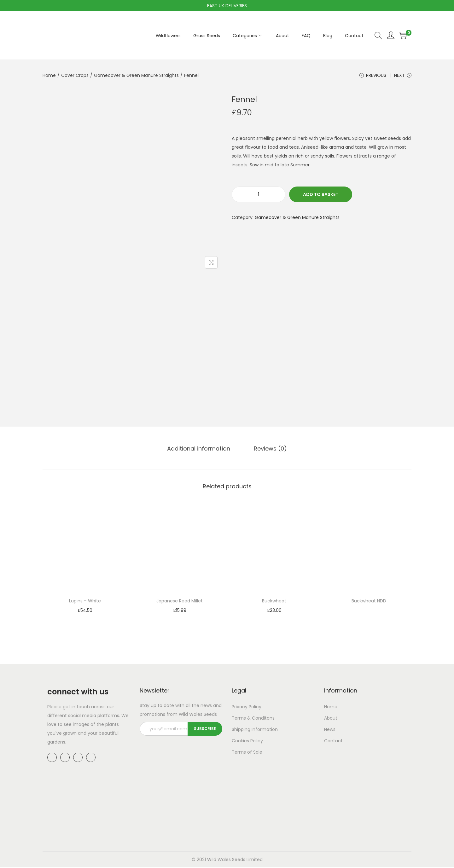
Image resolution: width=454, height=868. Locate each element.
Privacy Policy (247, 708)
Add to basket (321, 196)
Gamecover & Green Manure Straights (136, 75)
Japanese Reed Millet (180, 602)
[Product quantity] (259, 196)
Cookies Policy (247, 742)
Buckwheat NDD (369, 602)
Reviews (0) (269, 449)
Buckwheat (274, 602)
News (330, 730)
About (331, 719)
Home (49, 75)
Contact (333, 742)
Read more (369, 612)
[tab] (201, 450)
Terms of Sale (247, 753)
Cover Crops (75, 75)
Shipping (241, 730)
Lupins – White (85, 602)
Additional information (201, 449)
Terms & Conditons (253, 719)
